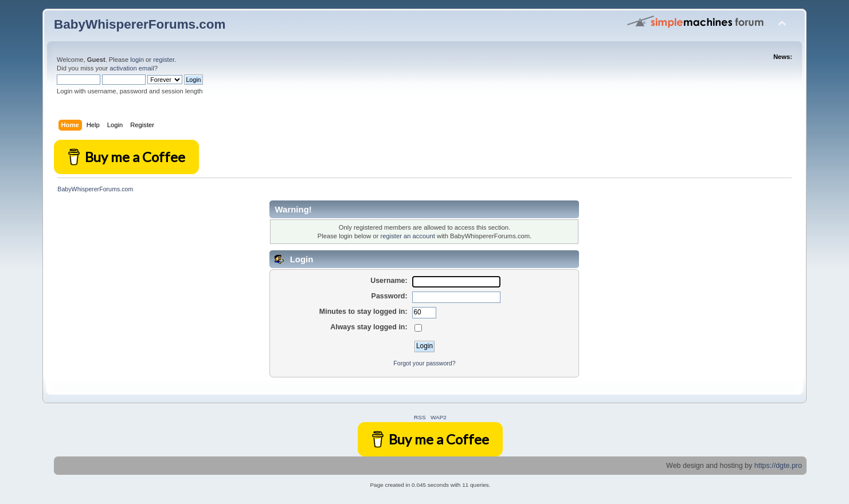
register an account (407, 236)
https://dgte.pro (778, 466)
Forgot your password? (424, 363)
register (164, 60)
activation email (132, 68)
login (137, 60)
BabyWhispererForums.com (140, 24)
